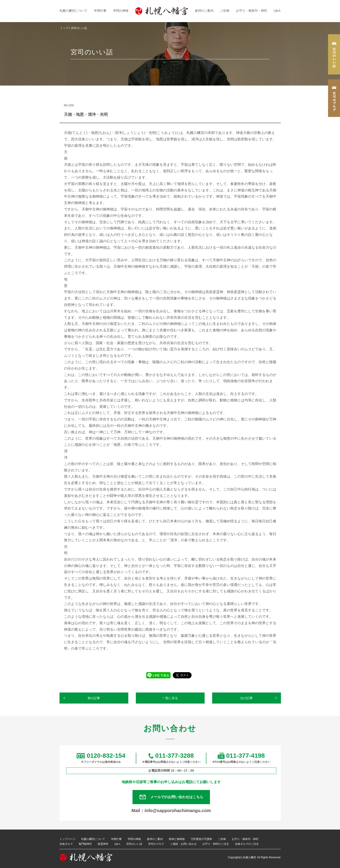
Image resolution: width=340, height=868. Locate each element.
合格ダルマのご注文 (247, 844)
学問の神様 (121, 11)
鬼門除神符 (85, 844)
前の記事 (94, 698)
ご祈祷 (225, 11)
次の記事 (246, 698)
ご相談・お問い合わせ (183, 844)
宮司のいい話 (134, 844)
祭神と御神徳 (177, 839)
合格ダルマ (66, 844)
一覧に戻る (170, 698)
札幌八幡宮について (73, 11)
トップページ (67, 839)
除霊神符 (103, 844)
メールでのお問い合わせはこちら (177, 797)
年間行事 (100, 11)
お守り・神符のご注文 (216, 844)
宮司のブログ (156, 844)
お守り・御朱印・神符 (252, 11)
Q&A (277, 11)
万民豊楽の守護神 (201, 839)
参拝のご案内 (204, 11)
